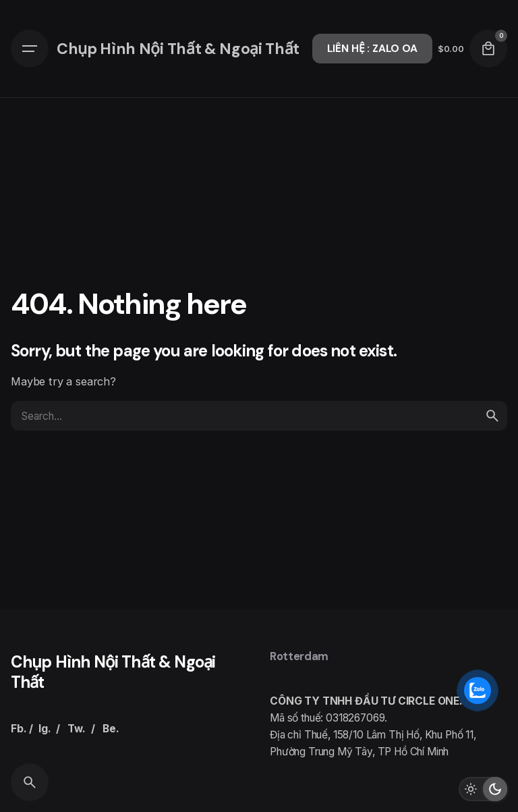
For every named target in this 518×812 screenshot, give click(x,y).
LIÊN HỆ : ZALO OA (372, 49)
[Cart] (488, 49)
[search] (492, 416)
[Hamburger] (30, 49)
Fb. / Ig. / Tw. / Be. (65, 729)
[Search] (30, 782)
